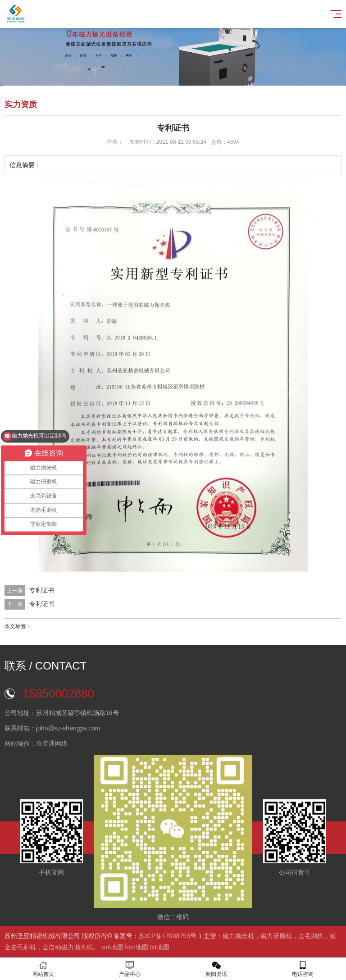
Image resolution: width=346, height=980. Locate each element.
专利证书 (42, 590)
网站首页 (43, 969)
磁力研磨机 (276, 936)
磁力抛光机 (238, 936)
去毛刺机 (311, 936)
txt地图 (160, 947)
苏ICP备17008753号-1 (170, 936)
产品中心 (130, 969)
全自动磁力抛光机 (68, 947)
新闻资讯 (216, 969)
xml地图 (112, 947)
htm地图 (137, 947)
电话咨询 (303, 969)
